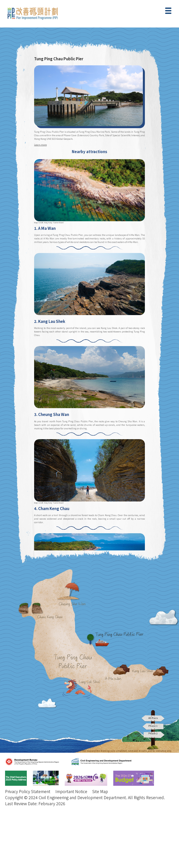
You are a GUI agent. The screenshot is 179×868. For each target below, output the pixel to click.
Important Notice (71, 791)
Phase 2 (153, 735)
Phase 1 (153, 726)
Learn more (40, 145)
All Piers (153, 718)
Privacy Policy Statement (28, 791)
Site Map (100, 791)
